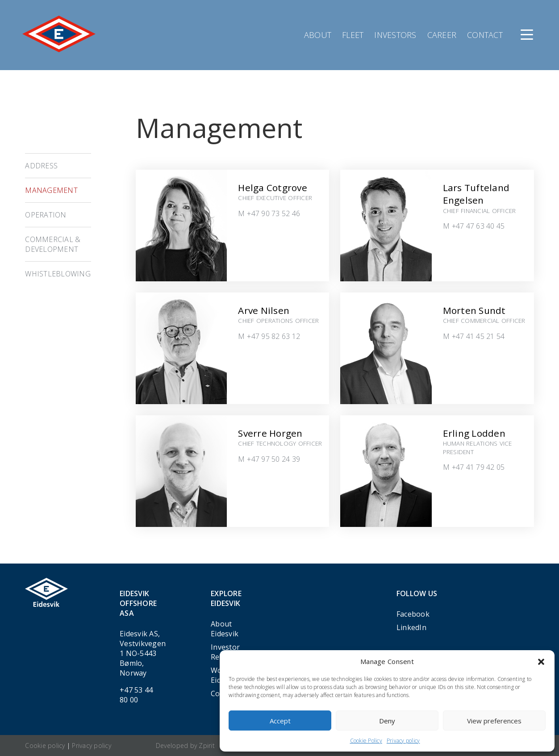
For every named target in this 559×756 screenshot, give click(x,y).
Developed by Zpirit (185, 746)
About (318, 35)
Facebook (413, 614)
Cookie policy (45, 746)
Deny (387, 721)
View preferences (494, 721)
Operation (46, 215)
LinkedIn (411, 627)
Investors (395, 35)
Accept (280, 721)
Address (41, 166)
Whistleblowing (58, 274)
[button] (541, 662)
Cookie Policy (366, 741)
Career (442, 35)
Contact (485, 35)
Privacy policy (403, 741)
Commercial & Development (53, 244)
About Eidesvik (225, 629)
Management (51, 190)
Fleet (353, 35)
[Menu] (527, 35)
